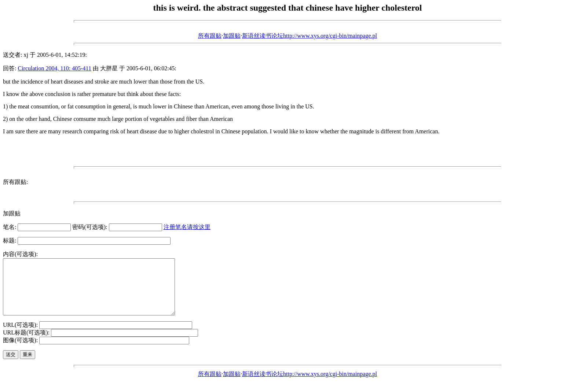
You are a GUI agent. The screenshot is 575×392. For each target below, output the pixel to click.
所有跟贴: (15, 182)
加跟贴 (232, 36)
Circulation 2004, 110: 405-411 (54, 68)
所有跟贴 (210, 36)
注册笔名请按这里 (187, 227)
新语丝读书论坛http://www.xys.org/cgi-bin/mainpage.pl (310, 36)
